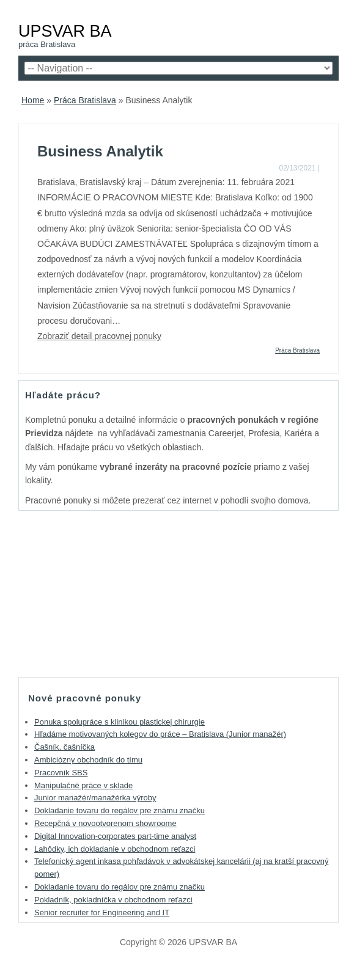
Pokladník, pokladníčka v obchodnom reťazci (113, 900)
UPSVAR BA (65, 31)
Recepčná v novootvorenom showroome (105, 823)
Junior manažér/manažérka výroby (95, 798)
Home (33, 100)
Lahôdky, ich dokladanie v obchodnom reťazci (115, 849)
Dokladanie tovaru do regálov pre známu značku (120, 810)
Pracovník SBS (61, 773)
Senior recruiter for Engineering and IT (102, 912)
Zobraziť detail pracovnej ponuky (99, 336)
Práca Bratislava (85, 100)
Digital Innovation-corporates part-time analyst (115, 836)
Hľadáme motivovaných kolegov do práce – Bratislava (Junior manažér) (160, 734)
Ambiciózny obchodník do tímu (88, 760)
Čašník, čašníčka (64, 747)
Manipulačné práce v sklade (83, 785)
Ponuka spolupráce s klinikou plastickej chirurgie (120, 722)
